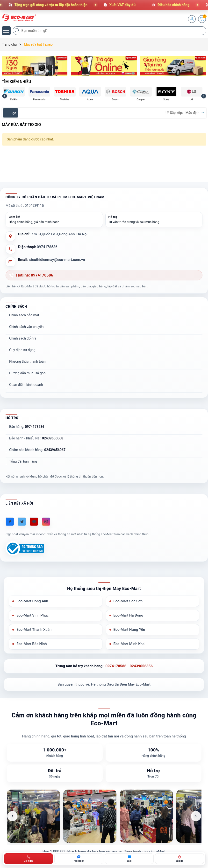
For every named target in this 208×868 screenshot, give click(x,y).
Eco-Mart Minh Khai (129, 644)
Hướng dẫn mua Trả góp (27, 373)
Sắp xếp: (174, 113)
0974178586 (47, 247)
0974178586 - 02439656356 (129, 666)
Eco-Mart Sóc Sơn (128, 601)
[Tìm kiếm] (18, 31)
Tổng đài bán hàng (23, 461)
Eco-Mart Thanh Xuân (34, 630)
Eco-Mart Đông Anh (32, 601)
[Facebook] (10, 522)
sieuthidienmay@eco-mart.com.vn (57, 260)
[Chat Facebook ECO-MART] (79, 859)
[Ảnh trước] (12, 816)
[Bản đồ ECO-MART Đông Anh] (179, 859)
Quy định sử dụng (22, 350)
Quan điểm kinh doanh (26, 385)
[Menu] (6, 31)
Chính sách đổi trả (23, 338)
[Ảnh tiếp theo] (196, 816)
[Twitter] (22, 522)
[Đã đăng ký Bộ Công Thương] (25, 548)
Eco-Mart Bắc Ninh (32, 644)
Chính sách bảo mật (24, 315)
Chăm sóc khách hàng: (37, 450)
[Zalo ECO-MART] (129, 859)
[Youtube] (34, 522)
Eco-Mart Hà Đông (128, 615)
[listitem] (33, 816)
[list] (104, 816)
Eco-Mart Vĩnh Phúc (32, 615)
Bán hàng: (27, 427)
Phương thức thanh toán (27, 361)
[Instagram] (46, 522)
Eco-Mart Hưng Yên (129, 630)
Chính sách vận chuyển (26, 327)
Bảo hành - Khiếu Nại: (36, 438)
